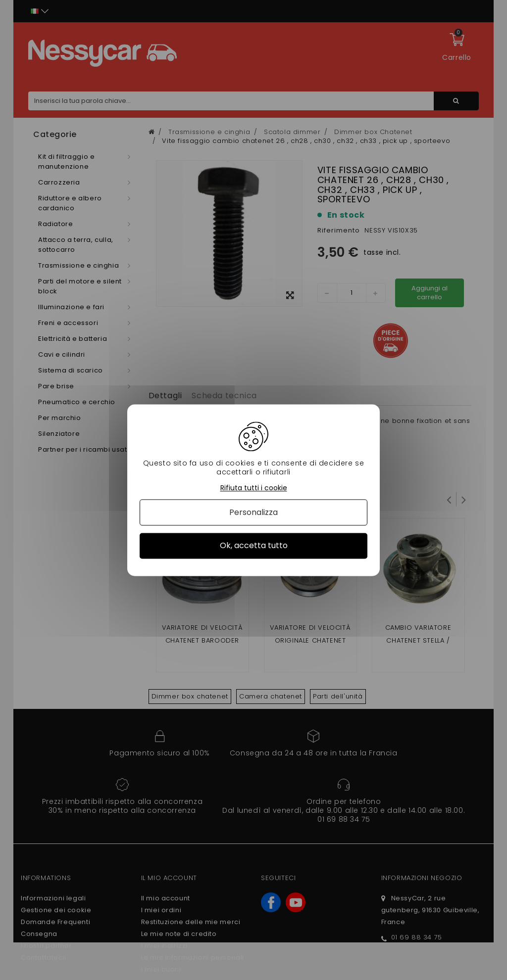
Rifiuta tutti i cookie (254, 488)
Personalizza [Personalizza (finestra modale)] (253, 513)
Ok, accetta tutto (254, 546)
